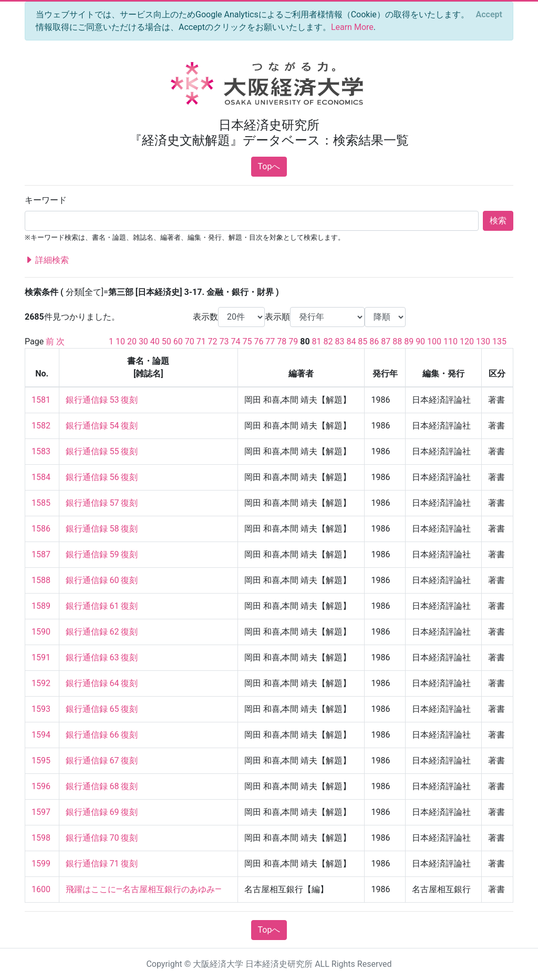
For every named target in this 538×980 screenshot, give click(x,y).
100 (434, 341)
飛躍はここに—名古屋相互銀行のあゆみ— (144, 889)
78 (282, 341)
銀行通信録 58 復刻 (102, 529)
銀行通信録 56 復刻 (102, 477)
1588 (41, 580)
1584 (41, 477)
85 (363, 341)
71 (201, 341)
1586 (41, 529)
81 (317, 341)
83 (339, 341)
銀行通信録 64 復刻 (102, 683)
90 (420, 341)
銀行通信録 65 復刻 (102, 709)
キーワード (46, 200)
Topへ (269, 166)
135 (499, 341)
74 (236, 341)
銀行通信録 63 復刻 (102, 657)
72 (213, 341)
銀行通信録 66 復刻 (102, 735)
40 (155, 341)
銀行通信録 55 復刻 (102, 451)
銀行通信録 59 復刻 (102, 554)
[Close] (489, 15)
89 (409, 341)
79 (293, 341)
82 (328, 341)
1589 (41, 606)
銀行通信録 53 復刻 (102, 400)
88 (397, 341)
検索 (498, 221)
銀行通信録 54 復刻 (102, 426)
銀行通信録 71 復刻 (102, 864)
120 (467, 341)
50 (167, 341)
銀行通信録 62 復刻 (102, 632)
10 (120, 341)
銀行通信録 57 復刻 (102, 503)
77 (270, 341)
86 (374, 341)
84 (351, 341)
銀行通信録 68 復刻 (102, 786)
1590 (41, 632)
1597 (41, 812)
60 (178, 341)
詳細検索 (47, 260)
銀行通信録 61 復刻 (102, 606)
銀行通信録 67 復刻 (102, 760)
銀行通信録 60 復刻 (102, 580)
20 (132, 341)
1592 (41, 683)
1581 (41, 400)
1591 (41, 657)
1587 (41, 554)
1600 (41, 889)
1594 (41, 735)
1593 (41, 709)
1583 (41, 451)
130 (483, 341)
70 (190, 341)
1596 (41, 786)
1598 (41, 838)
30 (143, 341)
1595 (41, 760)
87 (386, 341)
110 (451, 341)
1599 (41, 864)
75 (247, 341)
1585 (41, 503)
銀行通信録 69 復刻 (102, 812)
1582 (41, 426)
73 (224, 341)
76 (258, 341)
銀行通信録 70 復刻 (102, 838)
